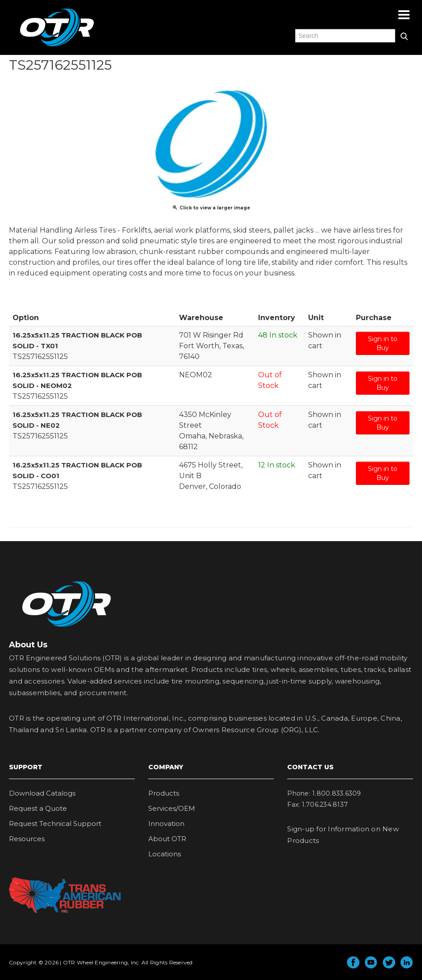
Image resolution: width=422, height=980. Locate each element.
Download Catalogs (42, 793)
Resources (27, 839)
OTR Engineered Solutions (57, 46)
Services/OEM (172, 808)
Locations (165, 854)
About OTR (167, 839)
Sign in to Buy (383, 343)
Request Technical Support (55, 824)
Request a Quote (38, 808)
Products (164, 793)
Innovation (166, 824)
